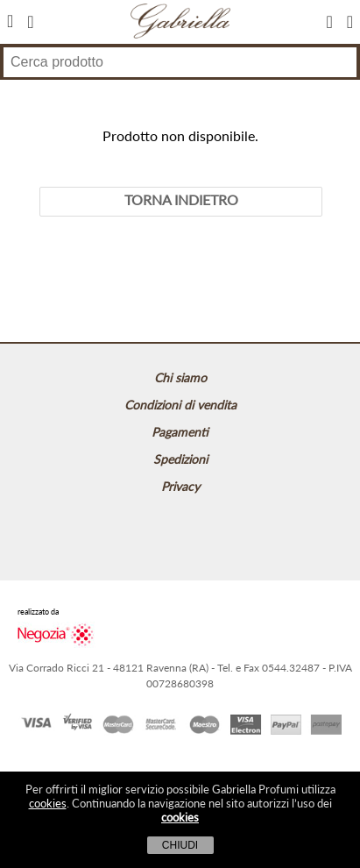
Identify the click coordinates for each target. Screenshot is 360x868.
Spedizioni (180, 459)
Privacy (180, 486)
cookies (48, 803)
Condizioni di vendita (180, 405)
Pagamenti (180, 432)
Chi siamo (180, 377)
